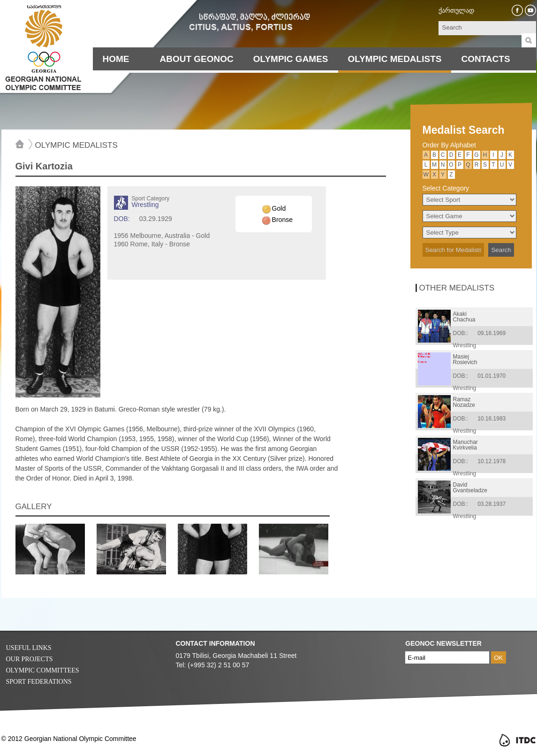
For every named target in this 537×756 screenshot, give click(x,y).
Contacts (485, 59)
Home (116, 59)
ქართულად (456, 10)
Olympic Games (291, 59)
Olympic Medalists (395, 59)
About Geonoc (197, 59)
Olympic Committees (43, 670)
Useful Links (29, 648)
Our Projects (30, 659)
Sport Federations (39, 682)
